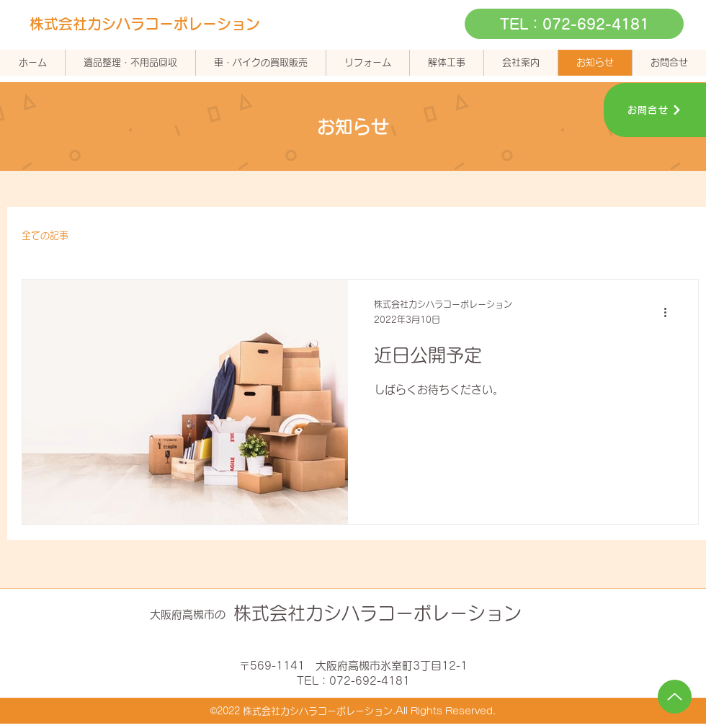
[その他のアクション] (670, 313)
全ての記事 (45, 235)
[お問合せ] (655, 110)
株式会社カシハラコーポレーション (145, 24)
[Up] (675, 697)
